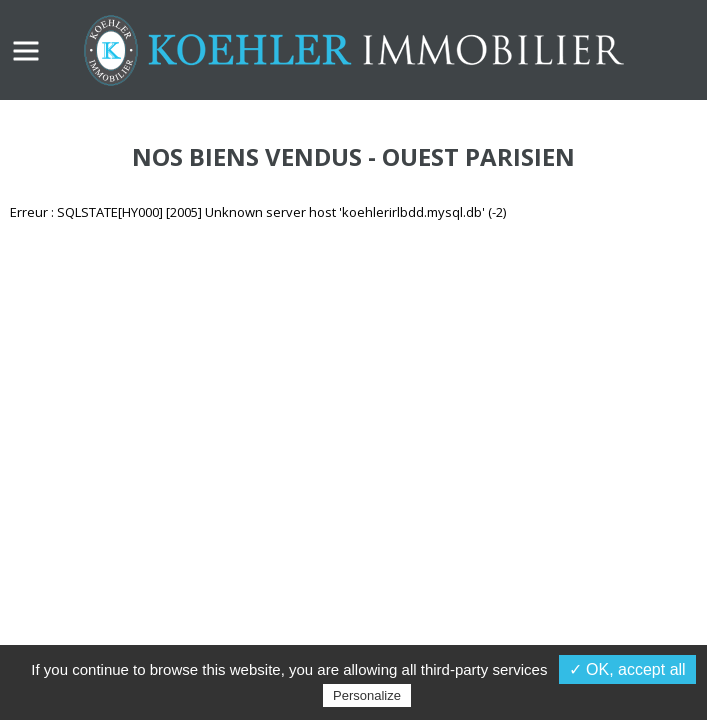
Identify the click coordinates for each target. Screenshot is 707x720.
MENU (26, 51)
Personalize (367, 695)
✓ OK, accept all (627, 669)
